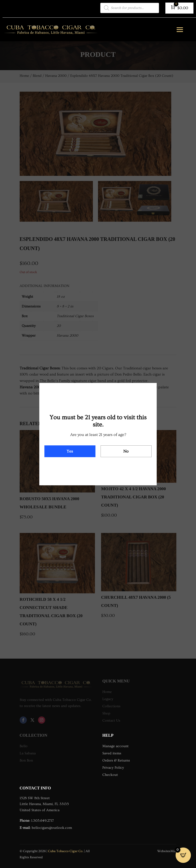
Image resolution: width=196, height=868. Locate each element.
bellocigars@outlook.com (52, 828)
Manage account (115, 746)
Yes (70, 451)
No (126, 451)
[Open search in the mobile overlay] (130, 8)
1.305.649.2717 (42, 821)
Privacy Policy (113, 768)
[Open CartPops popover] (183, 855)
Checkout (110, 775)
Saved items (112, 753)
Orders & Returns (116, 760)
